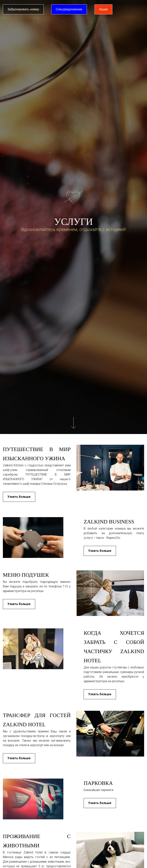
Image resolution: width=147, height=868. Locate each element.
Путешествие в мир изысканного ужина (37, 454)
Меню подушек (26, 575)
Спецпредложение (69, 9)
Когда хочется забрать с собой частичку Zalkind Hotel (114, 647)
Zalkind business (109, 522)
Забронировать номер (23, 9)
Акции (103, 9)
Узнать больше (19, 497)
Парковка (98, 783)
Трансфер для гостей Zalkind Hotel (37, 720)
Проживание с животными (37, 841)
